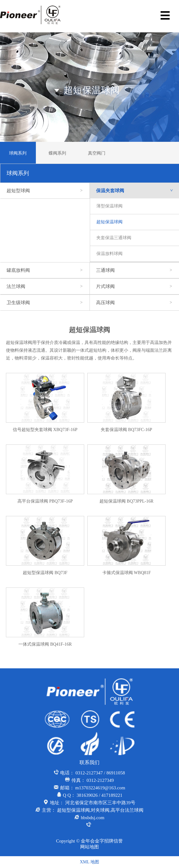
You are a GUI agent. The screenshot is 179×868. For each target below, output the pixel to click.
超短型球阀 (45, 191)
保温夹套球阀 (138, 191)
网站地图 (89, 847)
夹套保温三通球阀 (114, 238)
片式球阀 (134, 286)
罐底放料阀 (45, 270)
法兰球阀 (45, 286)
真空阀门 (97, 153)
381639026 (87, 795)
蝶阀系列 (57, 153)
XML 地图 (89, 862)
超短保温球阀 (109, 222)
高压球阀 (134, 303)
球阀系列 (18, 153)
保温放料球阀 (109, 254)
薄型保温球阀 (109, 206)
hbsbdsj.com (92, 818)
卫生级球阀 (45, 303)
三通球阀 (134, 270)
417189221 (112, 795)
